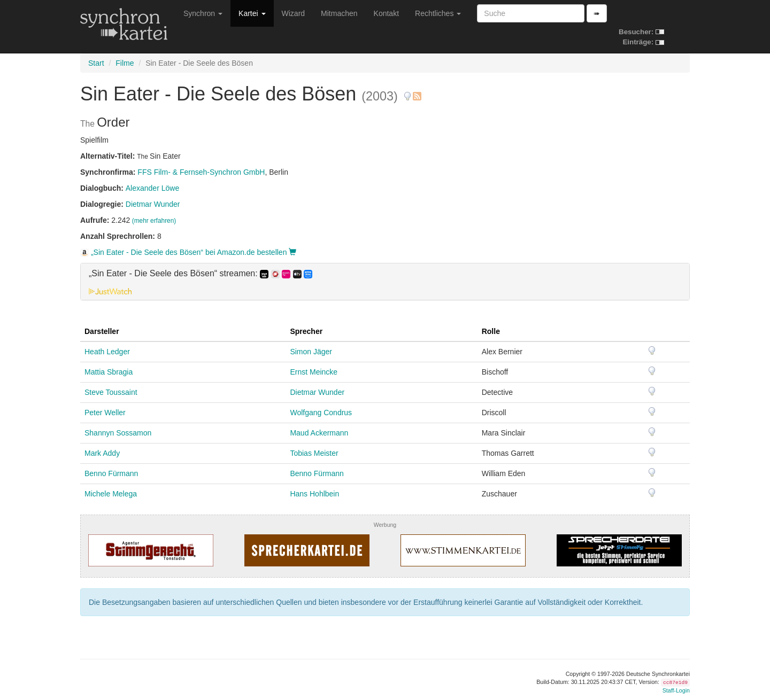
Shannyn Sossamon (118, 433)
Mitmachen (339, 13)
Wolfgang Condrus (321, 413)
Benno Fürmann (111, 473)
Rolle (491, 331)
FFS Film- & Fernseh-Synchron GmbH (201, 172)
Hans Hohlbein (314, 494)
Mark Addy (102, 453)
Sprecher (306, 331)
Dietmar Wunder (153, 204)
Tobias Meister (314, 453)
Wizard (294, 13)
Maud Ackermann (319, 433)
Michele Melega (111, 494)
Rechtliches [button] (438, 13)
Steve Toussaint (111, 392)
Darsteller (102, 331)
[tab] (385, 282)
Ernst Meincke (314, 372)
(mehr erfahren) (154, 221)
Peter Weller (105, 413)
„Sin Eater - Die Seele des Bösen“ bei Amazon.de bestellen (188, 252)
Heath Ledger (107, 352)
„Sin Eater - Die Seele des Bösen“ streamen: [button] (201, 274)
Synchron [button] (203, 13)
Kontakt (386, 13)
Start (96, 63)
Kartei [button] (252, 13)
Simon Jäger (311, 352)
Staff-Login (676, 690)
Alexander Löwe (152, 188)
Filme (125, 63)
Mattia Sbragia (109, 372)
